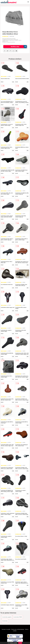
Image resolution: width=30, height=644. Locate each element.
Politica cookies (13, 643)
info (13, 82)
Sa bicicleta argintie (7, 617)
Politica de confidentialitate (18, 629)
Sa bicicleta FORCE (18, 617)
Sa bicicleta (5, 621)
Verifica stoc (19, 47)
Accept (20, 643)
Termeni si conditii (6, 629)
